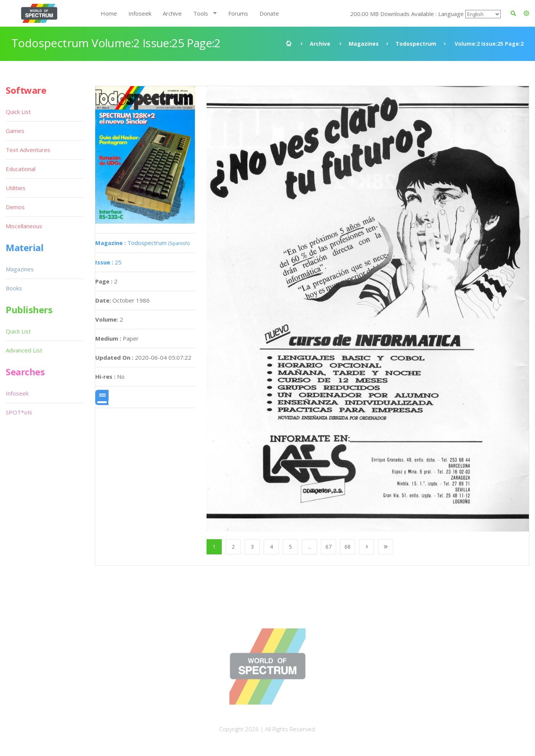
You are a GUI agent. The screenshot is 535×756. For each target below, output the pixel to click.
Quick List (18, 112)
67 (328, 547)
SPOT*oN (19, 412)
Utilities (16, 188)
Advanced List (24, 350)
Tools (201, 13)
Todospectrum (416, 44)
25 (108, 262)
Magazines (364, 44)
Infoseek (140, 13)
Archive (172, 13)
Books (14, 288)
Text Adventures (28, 150)
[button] (526, 13)
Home (109, 13)
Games (15, 131)
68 (348, 547)
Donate (269, 13)
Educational (21, 169)
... (310, 547)
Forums (238, 13)
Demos (15, 207)
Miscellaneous (24, 226)
